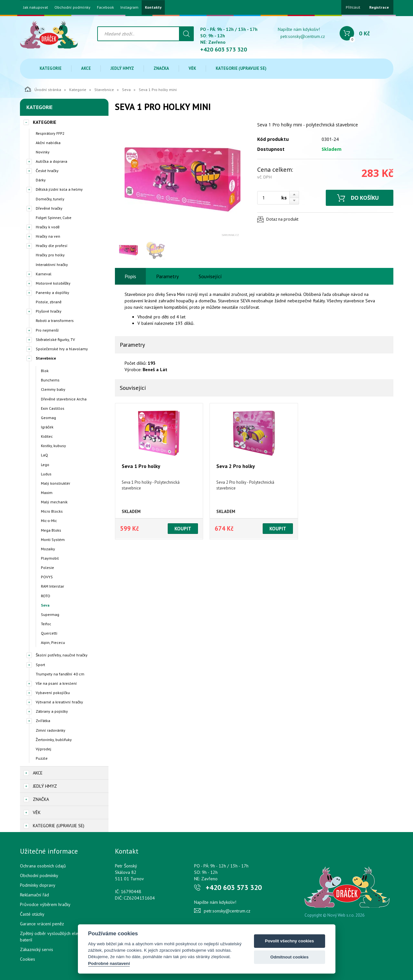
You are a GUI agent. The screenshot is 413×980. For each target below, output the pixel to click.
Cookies (28, 959)
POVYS (47, 577)
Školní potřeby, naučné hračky (62, 655)
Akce (86, 68)
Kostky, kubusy (53, 446)
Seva (126, 90)
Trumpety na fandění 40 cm (60, 674)
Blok (45, 371)
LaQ (44, 455)
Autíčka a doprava (52, 161)
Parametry (167, 276)
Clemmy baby (53, 389)
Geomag (48, 418)
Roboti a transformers (55, 321)
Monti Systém (53, 540)
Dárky (41, 180)
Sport (40, 665)
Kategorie (51, 68)
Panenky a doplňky (52, 293)
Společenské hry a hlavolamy (62, 349)
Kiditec (47, 436)
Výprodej (43, 749)
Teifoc (46, 624)
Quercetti (49, 633)
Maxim (47, 493)
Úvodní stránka (43, 89)
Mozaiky (48, 549)
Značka (161, 68)
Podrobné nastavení (109, 963)
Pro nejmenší (47, 330)
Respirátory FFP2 (50, 133)
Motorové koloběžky (53, 283)
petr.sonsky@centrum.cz (303, 37)
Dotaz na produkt (282, 219)
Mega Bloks (51, 530)
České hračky (47, 171)
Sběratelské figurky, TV (55, 339)
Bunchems (50, 380)
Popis (130, 276)
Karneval (44, 274)
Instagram (129, 7)
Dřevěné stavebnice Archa (64, 399)
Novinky (43, 152)
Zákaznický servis (37, 949)
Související (210, 276)
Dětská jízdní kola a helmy (59, 189)
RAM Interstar (52, 586)
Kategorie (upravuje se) (241, 68)
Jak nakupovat (36, 7)
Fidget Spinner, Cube (54, 218)
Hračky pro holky (50, 255)
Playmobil (50, 558)
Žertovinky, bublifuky (54, 740)
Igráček (47, 427)
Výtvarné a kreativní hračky (59, 702)
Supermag (50, 614)
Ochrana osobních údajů (43, 866)
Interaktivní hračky (52, 265)
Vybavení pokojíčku (53, 693)
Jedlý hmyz (122, 68)
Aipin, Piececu (53, 642)
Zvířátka (43, 721)
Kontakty (153, 7)
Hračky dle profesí (52, 246)
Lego (45, 465)
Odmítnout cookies (290, 957)
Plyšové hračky (49, 311)
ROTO (46, 596)
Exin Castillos (53, 408)
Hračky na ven (48, 236)
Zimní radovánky (51, 730)
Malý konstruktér (56, 483)
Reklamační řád (34, 895)
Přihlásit (353, 7)
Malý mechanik (54, 502)
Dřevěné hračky (49, 208)
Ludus (46, 474)
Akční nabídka (48, 143)
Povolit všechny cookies (289, 941)
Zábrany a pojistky (52, 711)
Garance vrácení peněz (42, 924)
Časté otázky (32, 914)
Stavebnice (104, 90)
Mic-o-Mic (49, 521)
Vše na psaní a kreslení (56, 683)
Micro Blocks (52, 511)
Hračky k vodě (48, 227)
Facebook (105, 7)
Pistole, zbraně (49, 302)
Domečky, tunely (50, 199)
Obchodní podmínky (72, 7)
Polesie (47, 568)
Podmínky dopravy (38, 885)
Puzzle (42, 758)
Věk (192, 68)
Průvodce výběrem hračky (45, 904)
